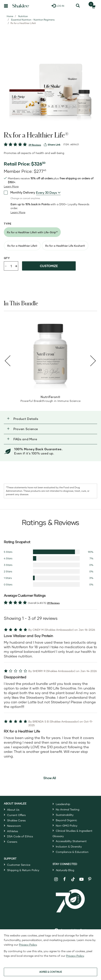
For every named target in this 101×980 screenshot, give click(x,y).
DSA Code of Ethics (20, 836)
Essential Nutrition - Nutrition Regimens (33, 20)
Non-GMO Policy (67, 826)
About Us (13, 810)
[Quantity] (11, 266)
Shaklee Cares (16, 820)
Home (10, 16)
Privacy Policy (28, 945)
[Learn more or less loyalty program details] (18, 212)
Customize (49, 266)
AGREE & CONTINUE (51, 972)
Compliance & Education (72, 852)
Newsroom (14, 826)
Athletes (13, 831)
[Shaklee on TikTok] (73, 877)
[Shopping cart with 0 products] (92, 6)
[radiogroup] (50, 239)
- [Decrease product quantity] (6, 266)
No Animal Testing (68, 809)
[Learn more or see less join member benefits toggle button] (11, 186)
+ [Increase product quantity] (16, 266)
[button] (50, 419)
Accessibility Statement (71, 841)
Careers (12, 842)
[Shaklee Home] (21, 6)
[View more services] (52, 145)
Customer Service (19, 865)
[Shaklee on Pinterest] (90, 879)
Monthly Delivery (19, 192)
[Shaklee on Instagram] (56, 879)
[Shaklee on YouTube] (82, 879)
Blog (65, 870)
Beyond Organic (66, 820)
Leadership (63, 804)
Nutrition (23, 16)
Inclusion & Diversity (69, 846)
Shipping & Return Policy (23, 870)
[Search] (78, 6)
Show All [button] (50, 778)
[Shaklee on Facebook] (64, 879)
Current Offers (16, 815)
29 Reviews (35, 145)
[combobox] (48, 193)
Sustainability (65, 815)
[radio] (32, 232)
